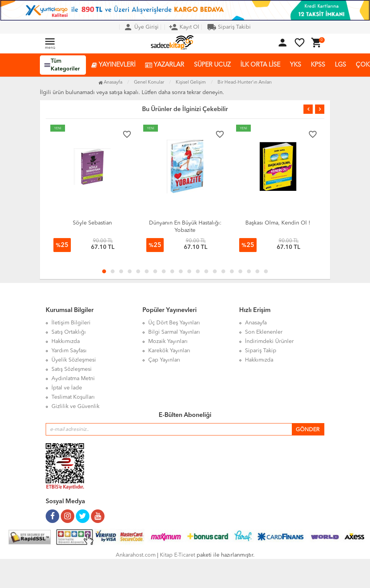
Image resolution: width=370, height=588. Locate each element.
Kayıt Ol (184, 27)
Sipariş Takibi (229, 27)
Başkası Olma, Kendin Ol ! (278, 223)
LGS (340, 65)
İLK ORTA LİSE (260, 65)
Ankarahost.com (136, 555)
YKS (295, 65)
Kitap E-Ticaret (177, 555)
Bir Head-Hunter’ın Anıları (245, 82)
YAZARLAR (165, 65)
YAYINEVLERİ (113, 65)
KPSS (318, 65)
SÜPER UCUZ (212, 65)
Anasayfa (110, 82)
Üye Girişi (141, 27)
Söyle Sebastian (92, 223)
